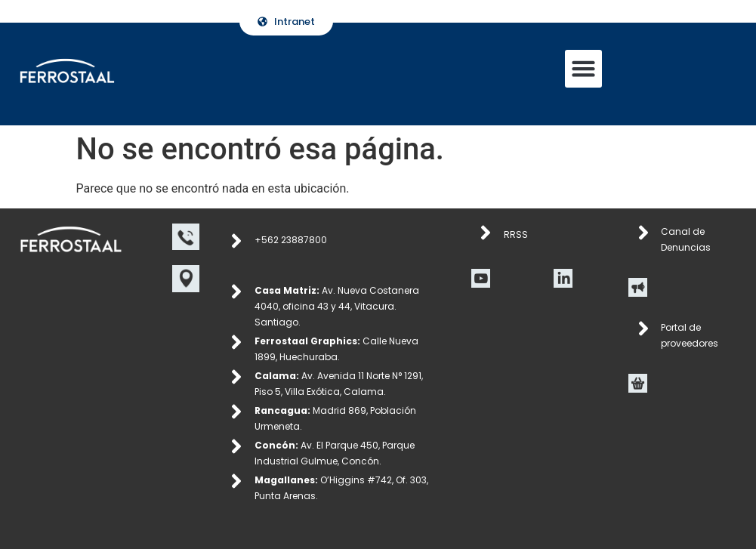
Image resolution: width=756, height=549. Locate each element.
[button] (584, 69)
